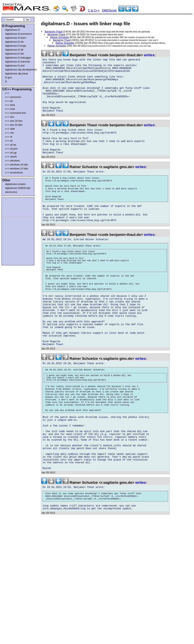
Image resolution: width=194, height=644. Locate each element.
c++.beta (10, 105)
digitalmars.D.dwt (15, 66)
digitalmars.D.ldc (14, 42)
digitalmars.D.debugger (18, 58)
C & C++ (94, 11)
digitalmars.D (13, 30)
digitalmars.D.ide (14, 54)
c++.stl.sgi (11, 153)
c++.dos (10, 117)
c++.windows (12, 161)
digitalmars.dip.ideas (17, 74)
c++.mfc (10, 133)
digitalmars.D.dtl (14, 50)
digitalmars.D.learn (16, 38)
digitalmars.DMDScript (18, 188)
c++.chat (10, 109)
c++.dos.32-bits (14, 125)
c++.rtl (9, 137)
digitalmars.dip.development (19, 70)
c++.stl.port (11, 149)
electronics (11, 192)
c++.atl (9, 101)
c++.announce (13, 97)
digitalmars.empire (15, 184)
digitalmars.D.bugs (16, 46)
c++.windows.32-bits (17, 169)
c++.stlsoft (11, 157)
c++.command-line (16, 113)
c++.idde (10, 129)
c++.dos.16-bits (14, 121)
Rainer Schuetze (60, 37)
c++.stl (9, 141)
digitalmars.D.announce (18, 34)
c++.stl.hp (11, 145)
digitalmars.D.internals (18, 62)
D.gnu (9, 77)
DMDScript (109, 11)
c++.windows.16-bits (17, 165)
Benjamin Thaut (54, 32)
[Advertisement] (14, 207)
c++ (7, 93)
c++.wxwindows (14, 172)
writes (149, 55)
